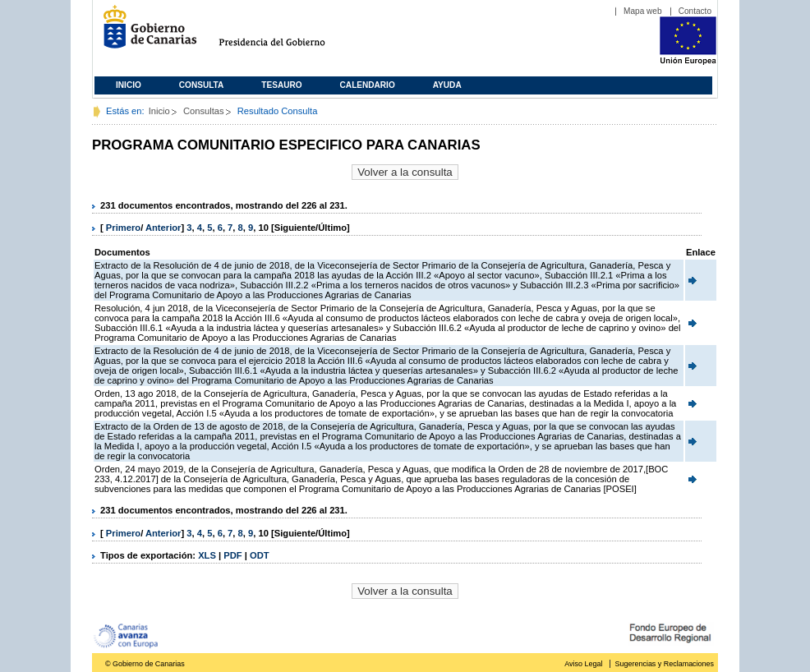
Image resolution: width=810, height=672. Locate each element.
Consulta (202, 85)
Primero (123, 228)
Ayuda (447, 85)
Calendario (368, 85)
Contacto (695, 11)
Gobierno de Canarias (145, 33)
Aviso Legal (583, 664)
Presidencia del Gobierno (287, 33)
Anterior (163, 228)
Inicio (129, 85)
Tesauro (281, 85)
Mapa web (643, 11)
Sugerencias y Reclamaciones (665, 664)
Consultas (204, 111)
